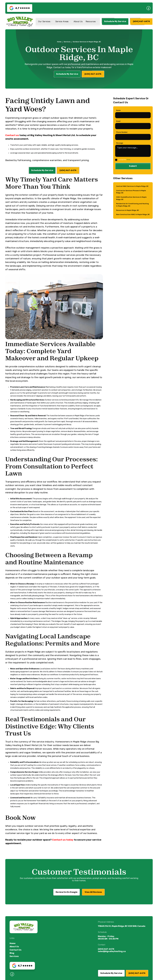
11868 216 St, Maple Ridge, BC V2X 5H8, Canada (122, 926)
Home (59, 42)
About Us (78, 21)
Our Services (44, 21)
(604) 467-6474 (106, 949)
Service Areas (62, 21)
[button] (45, 21)
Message (120, 145)
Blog (12, 953)
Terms (128, 161)
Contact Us (15, 950)
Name (118, 112)
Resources (91, 21)
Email (118, 123)
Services (67, 42)
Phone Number (122, 134)
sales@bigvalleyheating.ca (112, 951)
